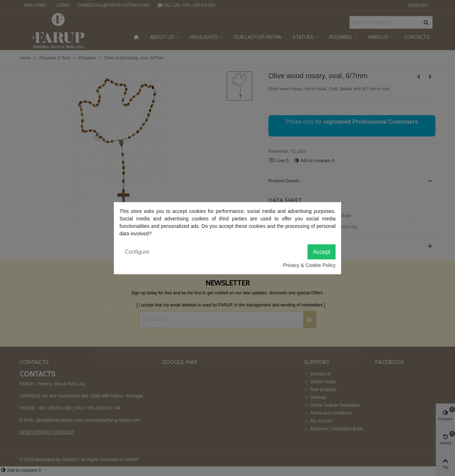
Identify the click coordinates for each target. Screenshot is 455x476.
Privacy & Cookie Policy (309, 265)
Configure (137, 252)
